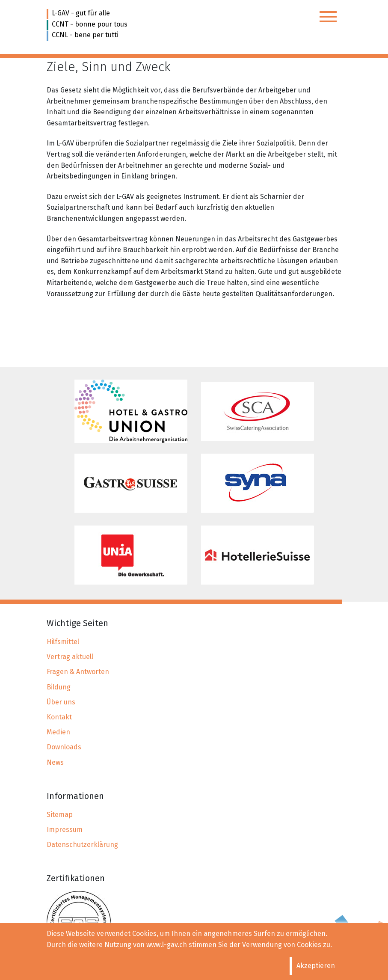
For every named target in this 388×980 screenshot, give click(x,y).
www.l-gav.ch (167, 945)
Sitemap (60, 815)
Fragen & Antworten (78, 672)
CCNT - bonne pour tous (90, 24)
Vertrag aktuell (70, 657)
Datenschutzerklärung (82, 845)
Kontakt (59, 717)
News (55, 762)
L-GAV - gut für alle (81, 13)
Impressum (65, 830)
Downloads (64, 747)
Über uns (61, 702)
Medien (58, 732)
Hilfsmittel (63, 642)
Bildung (59, 687)
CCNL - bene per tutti (85, 35)
